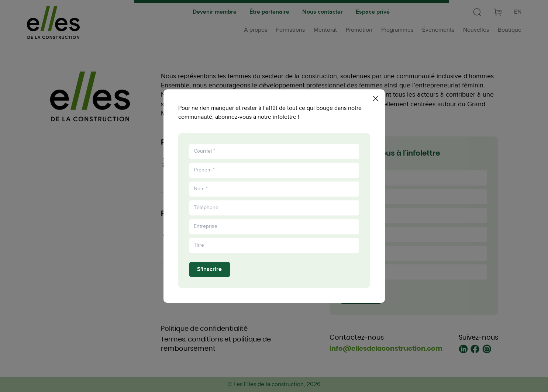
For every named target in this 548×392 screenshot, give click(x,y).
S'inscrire (209, 271)
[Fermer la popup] (376, 97)
